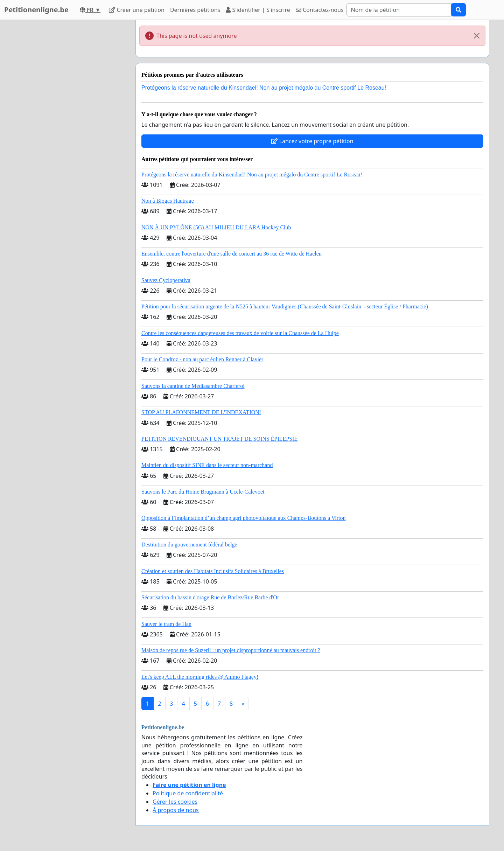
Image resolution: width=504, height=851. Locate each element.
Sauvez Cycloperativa (166, 280)
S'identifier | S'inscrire (258, 10)
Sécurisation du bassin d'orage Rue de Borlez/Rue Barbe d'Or (210, 597)
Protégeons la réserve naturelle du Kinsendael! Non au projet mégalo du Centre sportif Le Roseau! (264, 88)
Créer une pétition (137, 10)
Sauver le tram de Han (166, 624)
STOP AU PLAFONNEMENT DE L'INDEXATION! (201, 412)
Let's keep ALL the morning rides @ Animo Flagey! (200, 677)
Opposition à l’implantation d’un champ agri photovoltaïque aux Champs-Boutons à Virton (244, 518)
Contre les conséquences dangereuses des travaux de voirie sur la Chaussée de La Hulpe (240, 333)
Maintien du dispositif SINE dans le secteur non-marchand (207, 465)
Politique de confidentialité (188, 793)
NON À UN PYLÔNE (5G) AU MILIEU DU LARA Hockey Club (216, 227)
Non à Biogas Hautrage (168, 201)
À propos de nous (176, 810)
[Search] (399, 10)
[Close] (477, 36)
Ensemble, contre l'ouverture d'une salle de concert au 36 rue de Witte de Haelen (232, 254)
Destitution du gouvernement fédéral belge (189, 545)
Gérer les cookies (175, 802)
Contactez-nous (320, 10)
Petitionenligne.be (36, 10)
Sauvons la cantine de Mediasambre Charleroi (193, 386)
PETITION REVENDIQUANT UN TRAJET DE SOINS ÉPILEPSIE (219, 439)
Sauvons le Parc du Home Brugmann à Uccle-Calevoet (203, 492)
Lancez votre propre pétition (312, 141)
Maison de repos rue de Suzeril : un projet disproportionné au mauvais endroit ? (231, 650)
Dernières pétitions (195, 10)
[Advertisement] (67, 125)
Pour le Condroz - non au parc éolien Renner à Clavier (202, 359)
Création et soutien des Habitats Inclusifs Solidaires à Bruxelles (213, 571)
